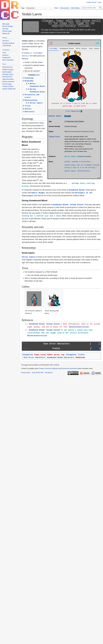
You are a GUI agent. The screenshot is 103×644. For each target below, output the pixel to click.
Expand (95, 344)
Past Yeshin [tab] (94, 49)
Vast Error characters (34, 358)
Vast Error (34, 44)
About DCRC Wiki (37, 373)
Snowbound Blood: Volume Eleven (68, 205)
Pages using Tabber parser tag (49, 355)
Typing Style (54, 137)
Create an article (8, 86)
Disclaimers (49, 373)
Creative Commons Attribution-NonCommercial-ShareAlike (58, 369)
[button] (95, 344)
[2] (38, 180)
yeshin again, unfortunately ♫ (78, 171)
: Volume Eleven (44, 324)
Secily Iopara (28, 257)
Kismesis (81, 157)
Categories (28, 355)
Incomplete (71, 355)
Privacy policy (26, 373)
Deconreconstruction (79, 327)
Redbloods (80, 358)
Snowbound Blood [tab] (67, 49)
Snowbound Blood (88, 132)
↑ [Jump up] (28, 324)
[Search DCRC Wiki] (92, 8)
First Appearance (73, 111)
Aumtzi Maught (38, 193)
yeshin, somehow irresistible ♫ (78, 162)
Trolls (81, 355)
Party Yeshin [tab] (81, 49)
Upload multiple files (9, 89)
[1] (37, 162)
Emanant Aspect (55, 116)
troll (24, 44)
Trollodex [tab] (53, 49)
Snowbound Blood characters (60, 358)
